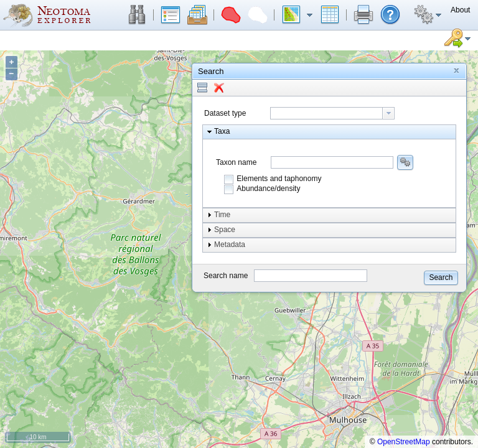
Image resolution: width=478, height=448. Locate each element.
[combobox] (332, 113)
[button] (137, 15)
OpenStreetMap (404, 442)
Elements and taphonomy (279, 179)
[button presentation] (388, 113)
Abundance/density (268, 189)
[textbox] (326, 113)
